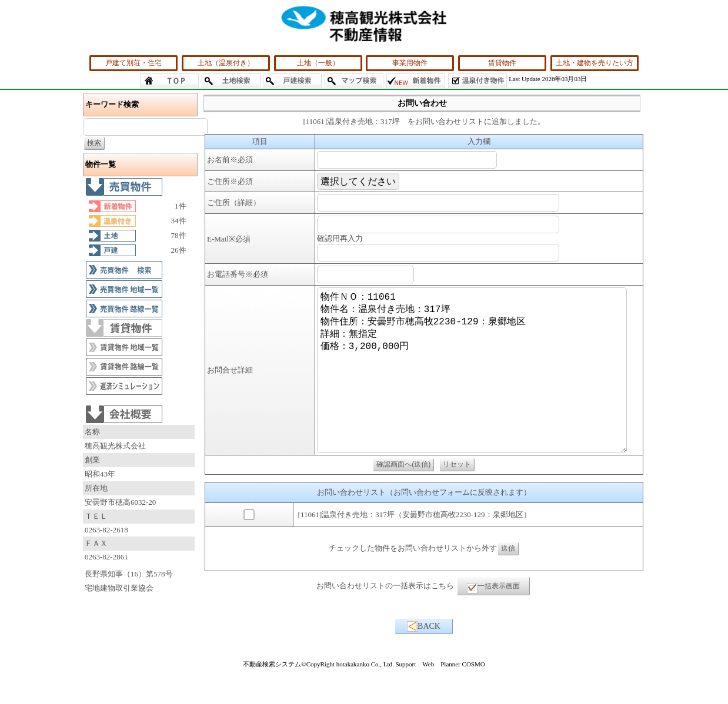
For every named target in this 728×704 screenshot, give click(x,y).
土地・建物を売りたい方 (595, 63)
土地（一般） (318, 63)
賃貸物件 (502, 63)
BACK (424, 662)
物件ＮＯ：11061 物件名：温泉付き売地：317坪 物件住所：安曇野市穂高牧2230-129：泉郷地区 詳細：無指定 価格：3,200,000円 (477, 388)
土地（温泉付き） (226, 63)
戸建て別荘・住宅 (133, 63)
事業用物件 (410, 63)
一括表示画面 (493, 623)
